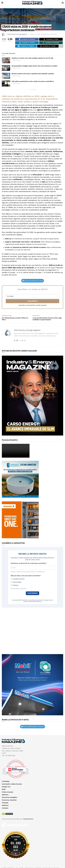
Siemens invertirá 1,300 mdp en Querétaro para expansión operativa (33, 75)
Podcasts (5, 808)
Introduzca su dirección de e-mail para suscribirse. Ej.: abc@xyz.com (28, 577)
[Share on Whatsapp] (51, 44)
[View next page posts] (34, 91)
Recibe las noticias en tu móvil (32, 282)
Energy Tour (6, 792)
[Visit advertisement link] (32, 401)
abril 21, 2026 (16, 62)
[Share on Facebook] (27, 40)
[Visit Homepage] (32, 3)
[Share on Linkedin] (27, 44)
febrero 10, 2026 (35, 34)
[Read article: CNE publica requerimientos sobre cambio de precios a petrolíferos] (6, 85)
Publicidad (6, 786)
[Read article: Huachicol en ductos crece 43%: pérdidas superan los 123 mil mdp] (6, 62)
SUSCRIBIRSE (32, 598)
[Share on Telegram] (26, 47)
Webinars (5, 800)
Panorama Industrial (9, 805)
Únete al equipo (7, 797)
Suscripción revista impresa (12, 789)
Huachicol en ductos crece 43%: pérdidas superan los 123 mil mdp (32, 60)
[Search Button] (63, 3)
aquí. (41, 606)
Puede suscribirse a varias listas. (19, 594)
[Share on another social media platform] (61, 47)
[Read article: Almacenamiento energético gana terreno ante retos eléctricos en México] (6, 70)
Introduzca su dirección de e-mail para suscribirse (29, 568)
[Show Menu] (2, 3)
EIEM (4, 794)
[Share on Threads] (48, 47)
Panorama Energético (9, 802)
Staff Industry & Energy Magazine (17, 34)
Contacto (5, 813)
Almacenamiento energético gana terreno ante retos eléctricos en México (35, 68)
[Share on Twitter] (51, 40)
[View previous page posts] (31, 91)
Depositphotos (28, 824)
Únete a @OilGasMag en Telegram (32, 732)
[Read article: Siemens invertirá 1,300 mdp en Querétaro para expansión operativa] (6, 77)
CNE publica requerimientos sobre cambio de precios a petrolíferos (33, 83)
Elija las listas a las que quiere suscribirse (26, 581)
